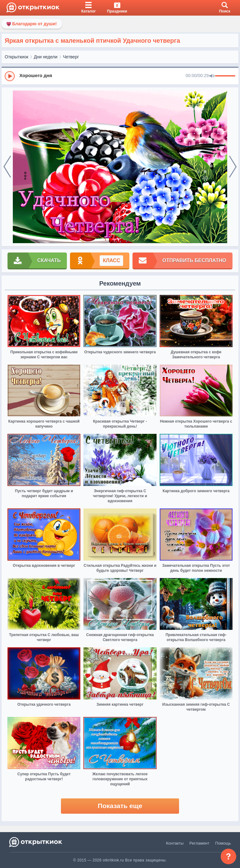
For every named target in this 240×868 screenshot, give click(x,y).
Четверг (71, 57)
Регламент (199, 843)
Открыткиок (17, 57)
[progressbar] (225, 76)
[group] (120, 76)
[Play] (10, 76)
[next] (233, 167)
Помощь (223, 843)
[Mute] (212, 76)
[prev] (7, 167)
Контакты (175, 843)
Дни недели (46, 57)
